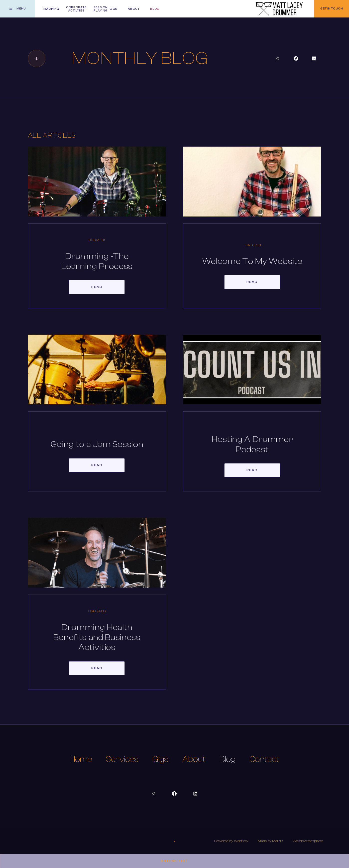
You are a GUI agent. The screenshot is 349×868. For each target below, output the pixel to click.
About (194, 759)
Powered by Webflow (231, 841)
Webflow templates (308, 841)
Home (81, 759)
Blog (228, 759)
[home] (279, 9)
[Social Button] (277, 58)
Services (122, 759)
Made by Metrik (270, 841)
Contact (264, 759)
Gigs (160, 759)
